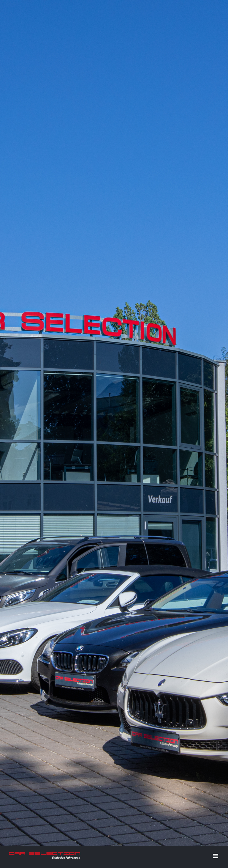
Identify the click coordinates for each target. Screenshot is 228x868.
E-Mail (211, 724)
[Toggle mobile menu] (216, 202)
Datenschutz (140, 724)
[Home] (114, 96)
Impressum (115, 724)
